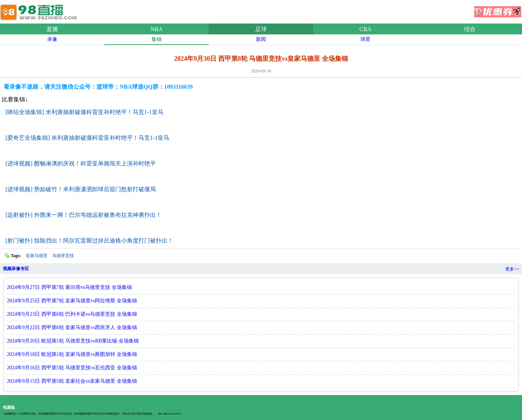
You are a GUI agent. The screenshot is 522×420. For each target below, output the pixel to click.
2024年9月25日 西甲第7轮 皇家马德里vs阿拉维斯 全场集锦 (72, 301)
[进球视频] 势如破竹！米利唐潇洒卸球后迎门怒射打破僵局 (81, 189)
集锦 (157, 39)
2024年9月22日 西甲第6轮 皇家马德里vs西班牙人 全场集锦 (72, 327)
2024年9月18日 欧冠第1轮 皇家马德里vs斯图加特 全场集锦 (72, 354)
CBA (366, 29)
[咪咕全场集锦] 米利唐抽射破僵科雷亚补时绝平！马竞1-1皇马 (84, 112)
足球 (261, 29)
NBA (157, 29)
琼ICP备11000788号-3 (170, 414)
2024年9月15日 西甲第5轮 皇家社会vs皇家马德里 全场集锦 (72, 381)
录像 (52, 39)
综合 (470, 29)
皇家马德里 (37, 256)
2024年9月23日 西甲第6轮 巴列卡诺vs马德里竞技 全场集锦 (72, 314)
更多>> (512, 269)
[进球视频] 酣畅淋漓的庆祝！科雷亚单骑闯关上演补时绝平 (81, 163)
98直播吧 (40, 10)
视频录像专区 (16, 269)
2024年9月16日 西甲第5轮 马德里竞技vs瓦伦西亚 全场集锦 (72, 368)
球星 (365, 39)
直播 (52, 29)
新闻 (261, 39)
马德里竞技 (63, 256)
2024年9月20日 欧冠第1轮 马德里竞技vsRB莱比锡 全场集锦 (73, 341)
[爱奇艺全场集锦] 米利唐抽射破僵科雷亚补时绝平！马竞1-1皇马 (87, 138)
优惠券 (498, 9)
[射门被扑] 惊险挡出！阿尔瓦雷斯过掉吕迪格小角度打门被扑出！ (89, 241)
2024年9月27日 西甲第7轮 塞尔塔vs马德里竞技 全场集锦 (69, 287)
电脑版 (9, 407)
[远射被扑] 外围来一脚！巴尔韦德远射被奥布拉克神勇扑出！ (84, 215)
